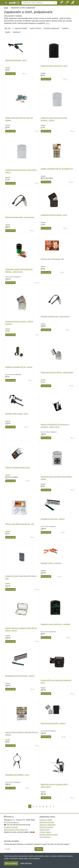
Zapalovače (16, 32)
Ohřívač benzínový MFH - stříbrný (53, 723)
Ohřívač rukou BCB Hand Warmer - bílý (20, 524)
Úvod (6, 8)
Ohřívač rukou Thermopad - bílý (52, 259)
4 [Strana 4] (40, 806)
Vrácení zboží (44, 830)
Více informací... (45, 837)
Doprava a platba (46, 820)
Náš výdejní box (22, 830)
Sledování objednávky (48, 825)
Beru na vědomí (11, 863)
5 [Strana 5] (43, 806)
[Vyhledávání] (37, 3)
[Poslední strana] (53, 806)
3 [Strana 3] (37, 806)
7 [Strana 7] (50, 806)
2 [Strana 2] (33, 806)
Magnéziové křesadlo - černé (16, 60)
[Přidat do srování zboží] (25, 74)
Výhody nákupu (45, 832)
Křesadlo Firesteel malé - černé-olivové (55, 316)
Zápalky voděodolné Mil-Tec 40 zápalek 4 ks (57, 169)
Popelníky (65, 28)
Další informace (26, 863)
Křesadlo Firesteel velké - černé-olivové (20, 217)
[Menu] (6, 3)
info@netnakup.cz (12, 822)
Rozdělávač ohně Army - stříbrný (53, 519)
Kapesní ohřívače (35, 28)
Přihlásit (39, 849)
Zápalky (8, 32)
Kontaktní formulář (11, 827)
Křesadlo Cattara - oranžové (51, 563)
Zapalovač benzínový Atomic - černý (54, 215)
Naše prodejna (9, 830)
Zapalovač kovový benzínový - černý (54, 66)
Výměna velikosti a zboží (49, 835)
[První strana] (26, 806)
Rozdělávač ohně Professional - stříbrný (20, 676)
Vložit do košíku (10, 74)
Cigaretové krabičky (21, 28)
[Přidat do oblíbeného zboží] (23, 74)
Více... (48, 23)
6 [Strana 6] (47, 806)
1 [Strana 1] (30, 806)
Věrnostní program (46, 827)
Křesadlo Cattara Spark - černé (17, 414)
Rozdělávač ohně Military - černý (17, 775)
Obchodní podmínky (47, 822)
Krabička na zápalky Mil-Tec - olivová (19, 367)
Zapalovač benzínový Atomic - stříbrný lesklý (57, 372)
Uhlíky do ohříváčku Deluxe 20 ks (17, 468)
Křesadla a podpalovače (51, 28)
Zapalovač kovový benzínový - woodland (56, 624)
